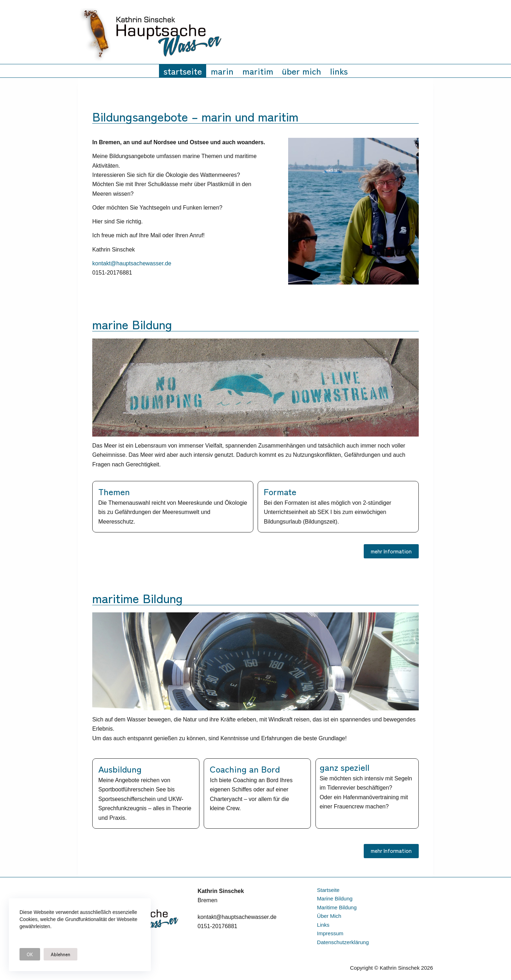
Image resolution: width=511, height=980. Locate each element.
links (339, 71)
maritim (258, 71)
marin (222, 71)
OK (30, 954)
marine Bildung (335, 898)
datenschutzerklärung (343, 942)
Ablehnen (61, 954)
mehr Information (391, 551)
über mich (302, 71)
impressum (330, 933)
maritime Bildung (337, 907)
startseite (183, 71)
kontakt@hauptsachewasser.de (132, 263)
